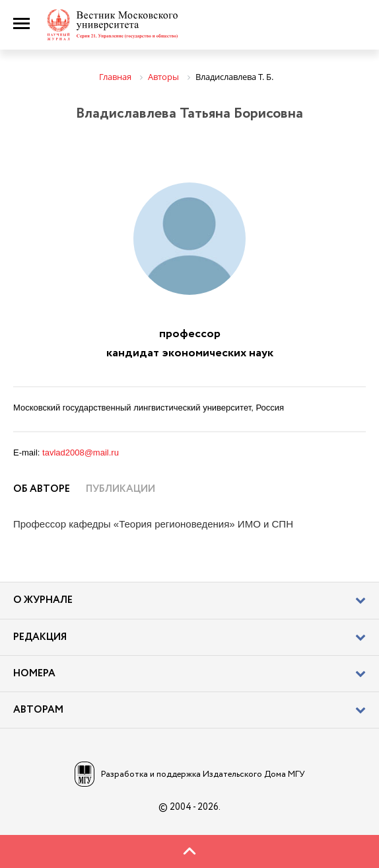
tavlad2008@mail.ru (81, 453)
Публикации (121, 489)
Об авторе (42, 489)
